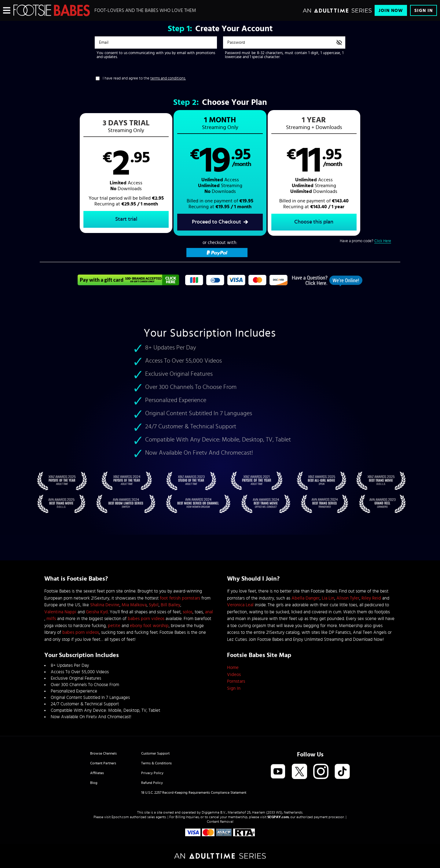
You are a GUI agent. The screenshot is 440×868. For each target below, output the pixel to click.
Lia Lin (328, 598)
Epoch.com (120, 817)
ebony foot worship (149, 626)
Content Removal (220, 822)
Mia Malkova (134, 605)
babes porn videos (146, 619)
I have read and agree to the (144, 78)
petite (114, 626)
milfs (51, 619)
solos (188, 612)
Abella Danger (306, 598)
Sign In (424, 11)
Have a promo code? (365, 241)
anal (209, 612)
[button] (130, 173)
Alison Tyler (348, 598)
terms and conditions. (168, 78)
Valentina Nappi (60, 612)
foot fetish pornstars (180, 598)
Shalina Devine (105, 605)
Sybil (154, 605)
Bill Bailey (170, 605)
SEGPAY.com (278, 817)
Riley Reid (371, 598)
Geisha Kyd (97, 612)
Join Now (391, 11)
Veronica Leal (240, 605)
